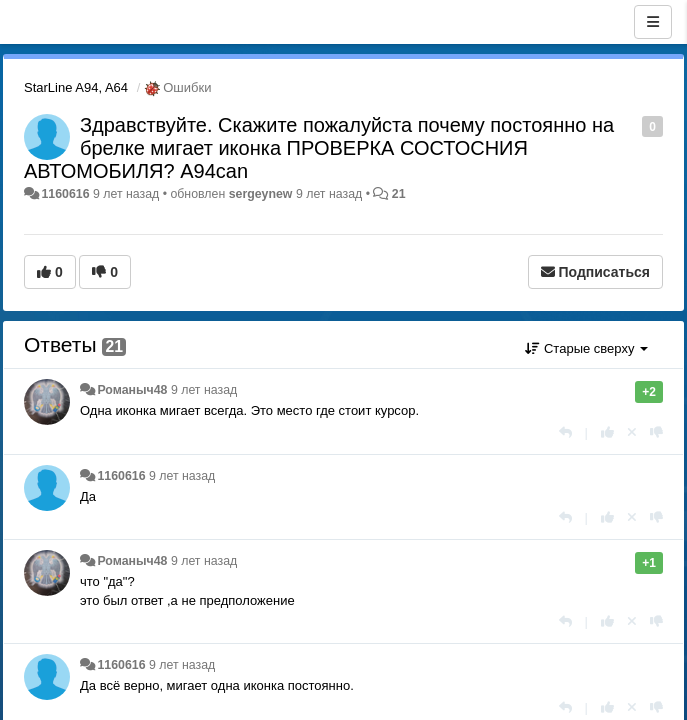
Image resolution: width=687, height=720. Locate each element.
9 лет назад (204, 390)
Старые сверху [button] (586, 348)
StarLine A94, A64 (76, 87)
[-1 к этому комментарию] (656, 432)
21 (399, 194)
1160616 (65, 194)
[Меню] (653, 22)
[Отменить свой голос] (632, 432)
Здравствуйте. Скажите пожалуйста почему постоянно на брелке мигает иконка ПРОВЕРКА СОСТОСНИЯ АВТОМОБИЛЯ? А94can (319, 148)
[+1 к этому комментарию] (607, 432)
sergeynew (261, 194)
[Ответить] (565, 432)
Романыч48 (132, 390)
